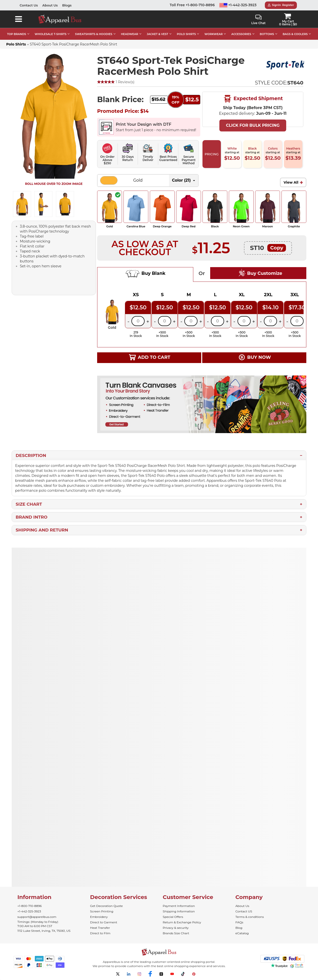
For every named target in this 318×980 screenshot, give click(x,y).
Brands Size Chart (176, 933)
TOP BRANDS (17, 34)
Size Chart (29, 504)
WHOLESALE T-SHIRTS (51, 34)
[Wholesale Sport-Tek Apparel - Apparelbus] (286, 64)
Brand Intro (32, 517)
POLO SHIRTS (186, 34)
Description (31, 455)
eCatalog (242, 933)
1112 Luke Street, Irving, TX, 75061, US (44, 931)
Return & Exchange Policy (182, 922)
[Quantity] (138, 321)
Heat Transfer (100, 928)
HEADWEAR (130, 34)
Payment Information (179, 906)
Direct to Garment (104, 922)
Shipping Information (179, 911)
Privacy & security (176, 928)
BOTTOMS (267, 34)
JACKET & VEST (158, 34)
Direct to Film (100, 933)
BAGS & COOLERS (295, 34)
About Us (50, 5)
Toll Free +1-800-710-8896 (192, 5)
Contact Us (29, 5)
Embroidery (99, 917)
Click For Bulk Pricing (253, 125)
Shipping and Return (42, 530)
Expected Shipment (253, 99)
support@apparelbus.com (37, 917)
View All (291, 182)
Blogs (67, 5)
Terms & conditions (250, 917)
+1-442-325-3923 (238, 5)
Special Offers (173, 917)
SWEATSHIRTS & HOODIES (94, 34)
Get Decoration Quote (107, 906)
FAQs (239, 922)
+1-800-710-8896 (30, 906)
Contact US (244, 911)
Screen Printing (102, 911)
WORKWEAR (214, 34)
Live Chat (258, 20)
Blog (239, 928)
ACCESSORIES (241, 34)
